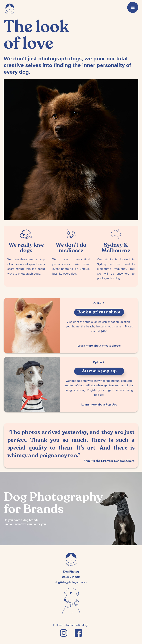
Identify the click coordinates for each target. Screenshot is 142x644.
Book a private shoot (99, 312)
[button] (133, 7)
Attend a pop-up (99, 371)
